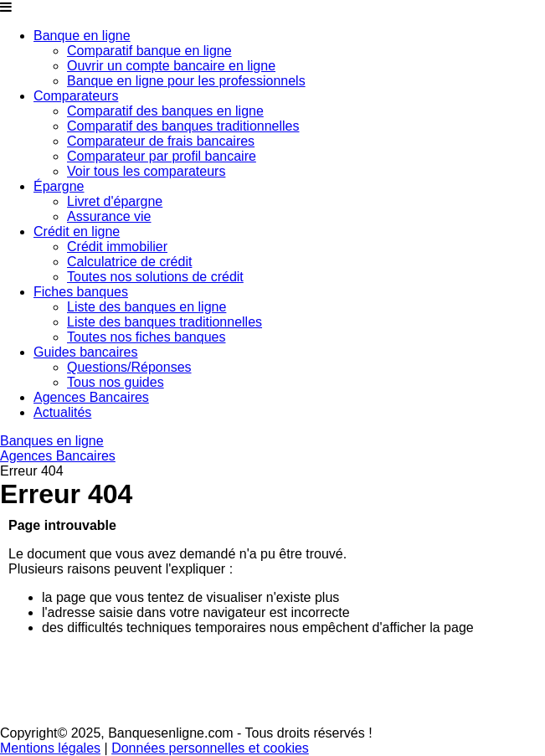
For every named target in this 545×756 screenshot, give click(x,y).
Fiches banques (81, 292)
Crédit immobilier (117, 247)
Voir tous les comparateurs (146, 171)
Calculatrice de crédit (129, 262)
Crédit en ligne (77, 231)
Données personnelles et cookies (210, 748)
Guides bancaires (86, 352)
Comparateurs (76, 96)
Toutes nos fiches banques (146, 337)
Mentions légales (50, 748)
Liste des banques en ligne (147, 307)
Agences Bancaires (91, 397)
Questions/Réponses (129, 367)
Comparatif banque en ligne (149, 51)
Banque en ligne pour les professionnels (186, 81)
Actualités (62, 412)
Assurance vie (109, 216)
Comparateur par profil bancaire (162, 156)
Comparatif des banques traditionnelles (183, 126)
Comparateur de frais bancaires (161, 141)
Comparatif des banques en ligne (165, 111)
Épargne (59, 186)
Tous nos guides (116, 382)
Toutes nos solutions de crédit (155, 277)
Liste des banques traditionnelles (165, 322)
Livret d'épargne (115, 201)
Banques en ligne (52, 441)
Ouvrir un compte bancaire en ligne (171, 66)
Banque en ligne (82, 36)
